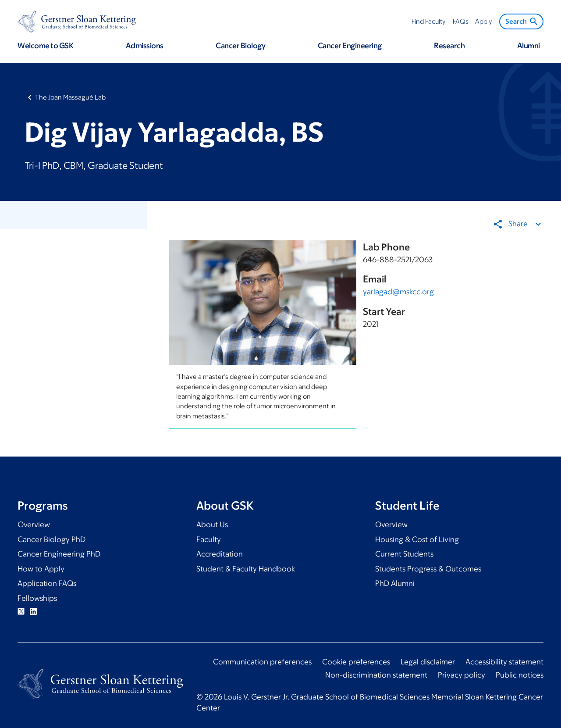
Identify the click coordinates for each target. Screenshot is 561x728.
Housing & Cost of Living (417, 539)
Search (522, 21)
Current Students (404, 554)
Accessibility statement (504, 662)
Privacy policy (462, 675)
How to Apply (41, 569)
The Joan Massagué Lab (70, 97)
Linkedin (33, 611)
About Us (212, 525)
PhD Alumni (395, 583)
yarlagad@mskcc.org (398, 292)
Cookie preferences (356, 662)
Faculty (209, 539)
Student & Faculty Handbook (246, 569)
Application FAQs (47, 583)
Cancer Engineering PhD (59, 554)
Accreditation (220, 554)
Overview (34, 525)
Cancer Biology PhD (51, 539)
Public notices (520, 675)
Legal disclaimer (428, 662)
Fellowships (37, 598)
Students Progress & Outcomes (428, 569)
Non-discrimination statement (376, 675)
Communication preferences (262, 662)
